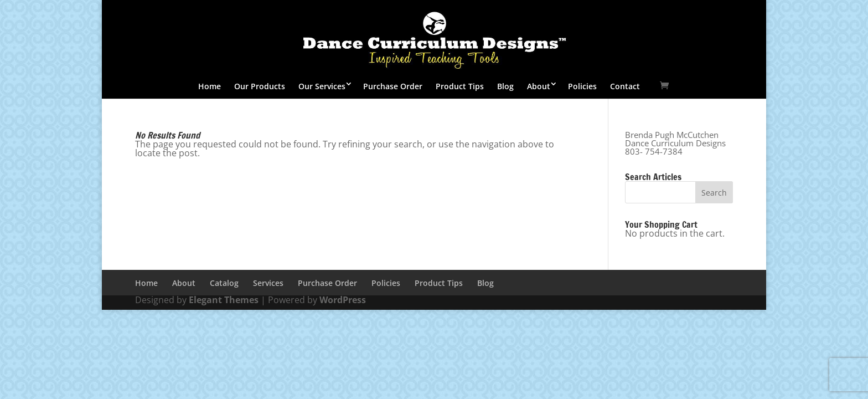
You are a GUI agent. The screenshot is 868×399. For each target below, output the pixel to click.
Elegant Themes (224, 300)
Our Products (260, 86)
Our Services (322, 86)
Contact (625, 86)
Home (210, 86)
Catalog (224, 283)
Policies (582, 86)
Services (268, 283)
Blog (505, 86)
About (539, 86)
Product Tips (460, 86)
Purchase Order (393, 86)
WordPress (343, 300)
